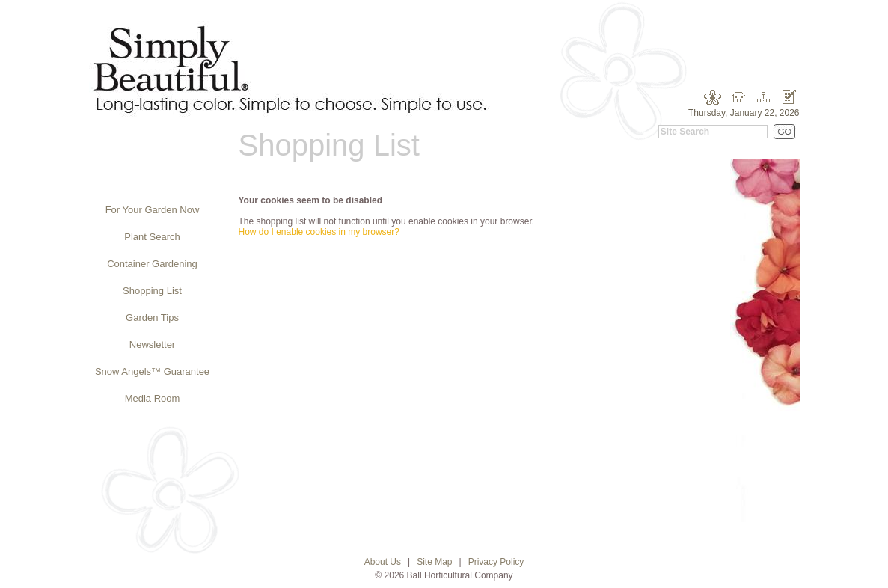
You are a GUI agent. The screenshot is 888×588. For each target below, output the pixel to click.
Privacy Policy (496, 562)
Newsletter (152, 344)
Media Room (153, 398)
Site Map (434, 562)
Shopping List (152, 291)
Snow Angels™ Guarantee (152, 371)
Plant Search (152, 237)
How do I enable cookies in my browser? (319, 232)
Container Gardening (152, 264)
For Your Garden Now (153, 210)
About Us (383, 562)
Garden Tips (152, 318)
